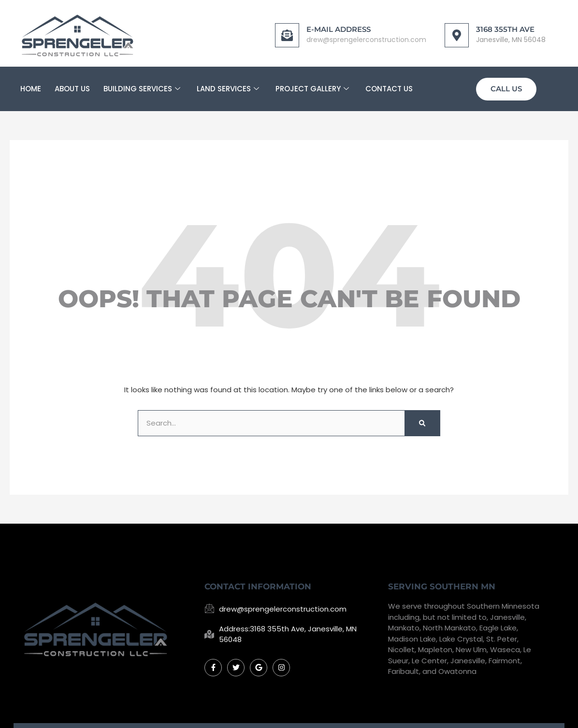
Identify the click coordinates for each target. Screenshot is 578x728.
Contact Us (389, 84)
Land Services (228, 85)
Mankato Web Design (421, 713)
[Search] (422, 420)
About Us (72, 84)
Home (31, 84)
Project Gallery (312, 85)
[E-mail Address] (269, 31)
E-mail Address (321, 25)
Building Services (142, 85)
